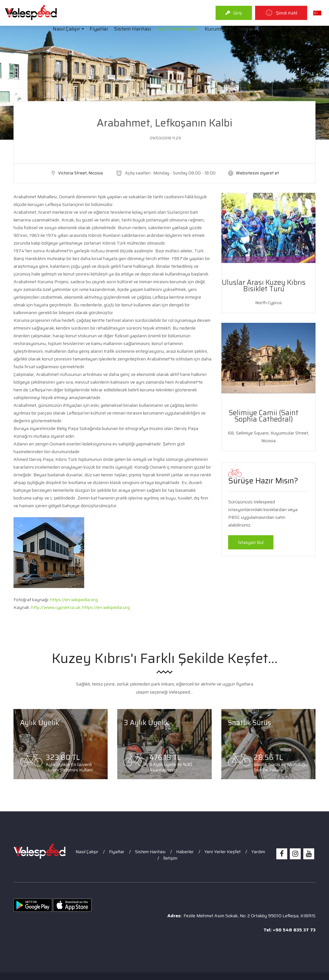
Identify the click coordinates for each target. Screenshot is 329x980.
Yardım (245, 29)
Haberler (185, 852)
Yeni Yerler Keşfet (178, 29)
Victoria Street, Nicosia (80, 173)
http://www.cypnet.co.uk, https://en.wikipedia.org (80, 607)
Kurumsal (216, 29)
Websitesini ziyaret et (257, 173)
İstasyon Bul (251, 542)
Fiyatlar (99, 29)
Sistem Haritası (133, 29)
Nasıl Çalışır (66, 29)
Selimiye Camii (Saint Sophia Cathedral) (264, 416)
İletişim (268, 29)
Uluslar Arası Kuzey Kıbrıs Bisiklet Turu (264, 286)
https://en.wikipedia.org (74, 600)
